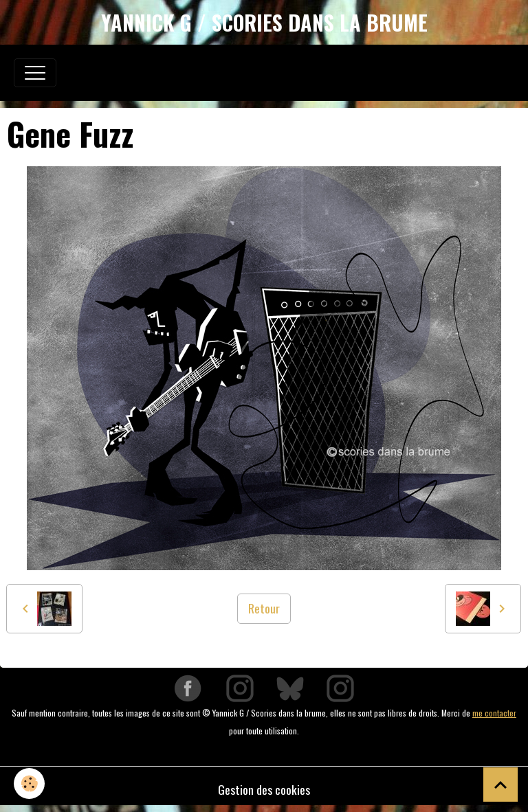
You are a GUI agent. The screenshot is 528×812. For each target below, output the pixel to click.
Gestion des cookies (264, 789)
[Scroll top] (500, 785)
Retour (264, 608)
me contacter (494, 713)
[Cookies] (29, 783)
